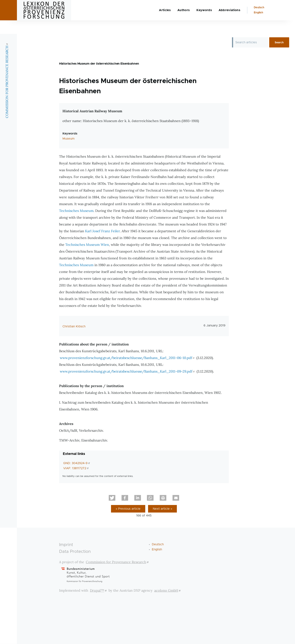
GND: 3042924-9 (77, 463)
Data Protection (75, 552)
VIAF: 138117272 (76, 468)
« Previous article (128, 509)
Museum (68, 139)
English (258, 26)
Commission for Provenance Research (118, 562)
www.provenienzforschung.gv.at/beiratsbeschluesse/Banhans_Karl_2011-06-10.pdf (128, 358)
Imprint (66, 545)
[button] (112, 498)
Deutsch (259, 21)
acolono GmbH (168, 591)
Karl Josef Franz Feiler (102, 231)
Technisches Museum (76, 211)
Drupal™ (99, 591)
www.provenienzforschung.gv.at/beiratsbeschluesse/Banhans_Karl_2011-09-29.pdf (128, 372)
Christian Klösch (74, 327)
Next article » (162, 509)
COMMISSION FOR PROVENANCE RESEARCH (7, 94)
